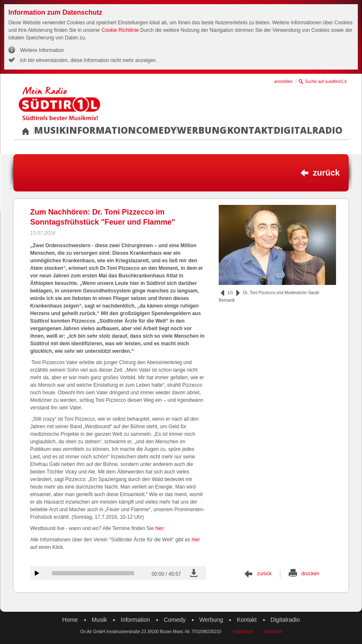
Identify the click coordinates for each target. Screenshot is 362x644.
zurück (326, 173)
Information (101, 130)
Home (70, 620)
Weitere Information (42, 50)
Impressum (243, 632)
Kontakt (250, 130)
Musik (50, 130)
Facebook (272, 632)
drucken (310, 574)
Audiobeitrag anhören (37, 573)
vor (238, 293)
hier (159, 528)
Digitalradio (308, 130)
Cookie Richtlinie (120, 30)
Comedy (156, 130)
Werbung (202, 130)
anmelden (283, 81)
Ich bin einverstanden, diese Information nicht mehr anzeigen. (88, 60)
